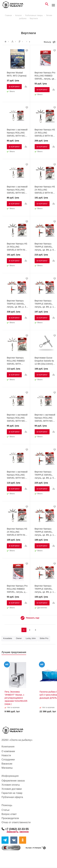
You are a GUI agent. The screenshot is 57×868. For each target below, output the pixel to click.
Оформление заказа (13, 781)
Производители (10, 818)
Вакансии (7, 764)
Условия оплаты (11, 785)
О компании (8, 751)
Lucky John (31, 638)
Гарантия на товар (12, 793)
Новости (6, 755)
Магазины (7, 768)
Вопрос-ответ (9, 814)
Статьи (5, 810)
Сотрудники (8, 760)
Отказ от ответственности (16, 822)
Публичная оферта (12, 797)
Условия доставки (12, 789)
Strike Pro (44, 638)
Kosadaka (8, 638)
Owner (19, 638)
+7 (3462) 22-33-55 (17, 829)
